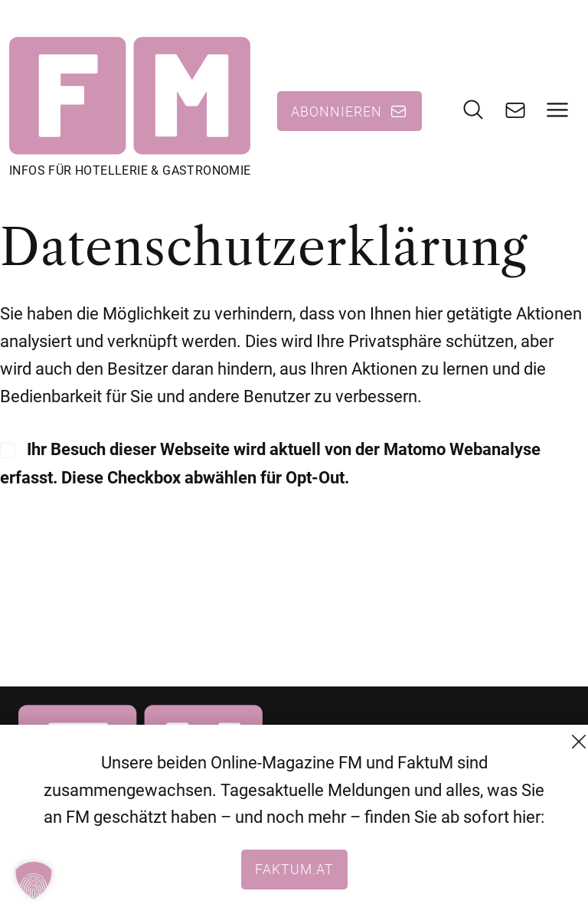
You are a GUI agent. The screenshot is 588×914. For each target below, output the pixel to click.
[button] (34, 880)
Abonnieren (336, 111)
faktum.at (294, 869)
